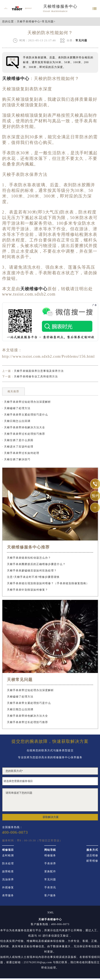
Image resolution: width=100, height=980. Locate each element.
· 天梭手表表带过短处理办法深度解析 (27, 402)
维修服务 (50, 856)
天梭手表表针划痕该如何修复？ (27, 590)
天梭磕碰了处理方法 (20, 697)
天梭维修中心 (16, 78)
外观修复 (8, 888)
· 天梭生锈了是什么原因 (18, 440)
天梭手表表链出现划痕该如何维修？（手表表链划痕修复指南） (48, 583)
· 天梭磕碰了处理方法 (16, 408)
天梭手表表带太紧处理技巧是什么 (29, 703)
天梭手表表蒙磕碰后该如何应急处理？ (32, 570)
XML (51, 913)
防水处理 (8, 864)
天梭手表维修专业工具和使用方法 (36, 376)
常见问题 (48, 22)
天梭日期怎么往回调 (20, 709)
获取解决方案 (51, 817)
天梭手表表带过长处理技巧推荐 (27, 722)
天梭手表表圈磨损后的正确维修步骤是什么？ (36, 564)
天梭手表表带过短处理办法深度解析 (30, 690)
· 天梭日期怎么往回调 (16, 421)
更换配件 (50, 872)
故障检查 (8, 872)
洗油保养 (8, 880)
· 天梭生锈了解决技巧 (16, 459)
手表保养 (50, 864)
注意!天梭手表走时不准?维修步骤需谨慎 (33, 577)
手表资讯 (50, 888)
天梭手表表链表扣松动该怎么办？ (29, 558)
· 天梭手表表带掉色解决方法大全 (24, 427)
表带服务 (8, 896)
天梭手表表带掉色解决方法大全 (27, 716)
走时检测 (8, 856)
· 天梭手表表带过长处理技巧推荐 (24, 434)
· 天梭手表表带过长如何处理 (21, 453)
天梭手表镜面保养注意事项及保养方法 (39, 371)
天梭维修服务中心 (60, 6)
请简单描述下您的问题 (50, 800)
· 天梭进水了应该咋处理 (18, 447)
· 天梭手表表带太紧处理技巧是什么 (25, 415)
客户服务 (50, 896)
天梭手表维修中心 (29, 22)
